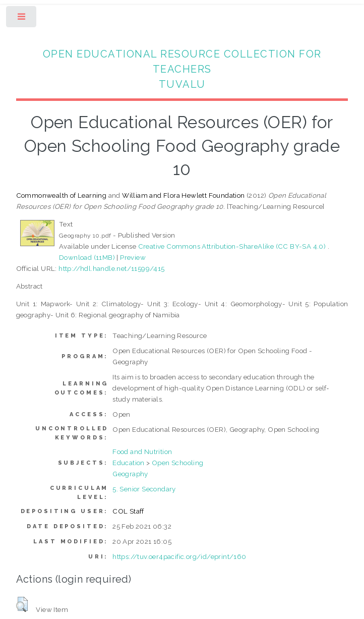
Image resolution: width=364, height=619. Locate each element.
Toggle (22, 19)
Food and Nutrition (142, 452)
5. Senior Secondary (144, 489)
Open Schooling (178, 463)
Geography (130, 474)
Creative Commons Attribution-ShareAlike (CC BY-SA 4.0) (233, 246)
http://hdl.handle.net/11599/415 (111, 268)
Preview (133, 257)
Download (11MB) (87, 257)
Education (129, 463)
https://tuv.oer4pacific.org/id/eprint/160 (179, 556)
